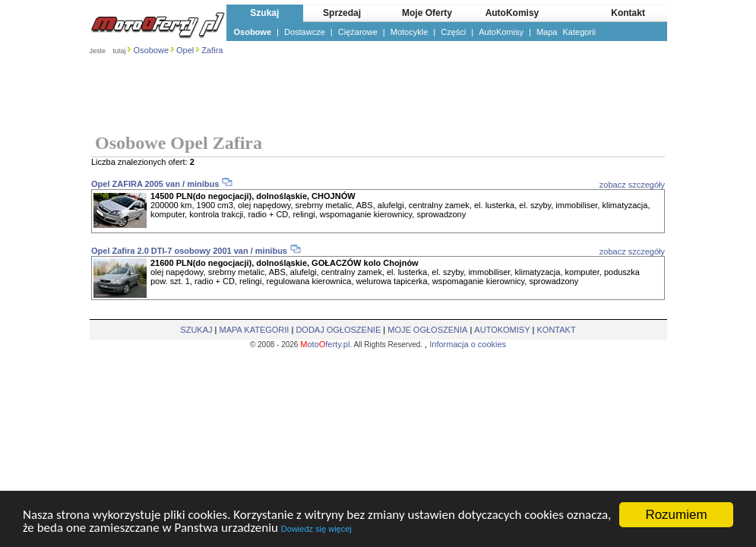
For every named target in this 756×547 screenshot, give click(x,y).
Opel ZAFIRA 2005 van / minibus (155, 184)
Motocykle (410, 32)
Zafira (212, 50)
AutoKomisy (501, 32)
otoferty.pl (325, 344)
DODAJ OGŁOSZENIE (338, 330)
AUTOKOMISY (502, 330)
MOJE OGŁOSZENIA (427, 330)
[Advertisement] (378, 96)
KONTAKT (557, 330)
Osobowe (253, 32)
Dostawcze (305, 32)
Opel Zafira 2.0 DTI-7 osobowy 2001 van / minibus (189, 251)
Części (453, 32)
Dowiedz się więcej (316, 530)
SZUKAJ (196, 330)
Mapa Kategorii (566, 32)
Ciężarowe (358, 32)
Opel (185, 50)
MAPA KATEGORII (255, 330)
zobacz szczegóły (632, 185)
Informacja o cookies (468, 344)
